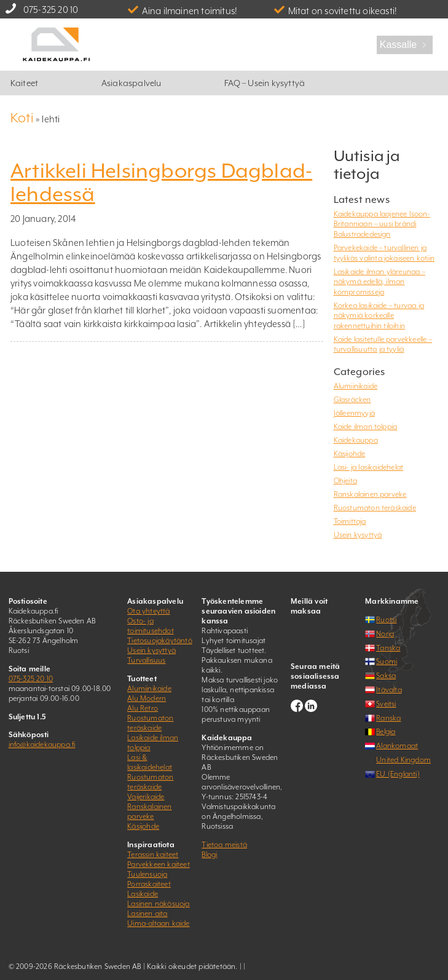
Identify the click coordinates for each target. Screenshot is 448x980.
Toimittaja (350, 521)
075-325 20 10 (51, 10)
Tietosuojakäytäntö (160, 641)
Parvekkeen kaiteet (159, 864)
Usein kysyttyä (358, 535)
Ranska (388, 718)
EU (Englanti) (398, 774)
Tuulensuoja (147, 874)
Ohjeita (345, 481)
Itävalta (389, 690)
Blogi (209, 855)
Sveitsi (386, 704)
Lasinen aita (147, 914)
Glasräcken (352, 400)
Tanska (388, 648)
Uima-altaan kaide (158, 923)
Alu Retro (143, 708)
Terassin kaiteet (153, 855)
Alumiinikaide (356, 386)
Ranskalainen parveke (370, 494)
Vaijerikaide (146, 797)
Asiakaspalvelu (132, 83)
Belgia (386, 732)
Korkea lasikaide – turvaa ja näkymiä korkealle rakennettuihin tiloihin (379, 316)
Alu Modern (147, 698)
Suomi (387, 662)
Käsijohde (350, 454)
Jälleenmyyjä (354, 413)
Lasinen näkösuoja (158, 904)
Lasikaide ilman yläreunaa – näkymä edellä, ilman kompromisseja (379, 282)
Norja (385, 634)
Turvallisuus (146, 660)
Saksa (386, 676)
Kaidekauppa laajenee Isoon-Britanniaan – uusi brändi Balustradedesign (382, 224)
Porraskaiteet (149, 884)
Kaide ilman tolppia (366, 427)
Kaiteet (24, 83)
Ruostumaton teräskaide (375, 508)
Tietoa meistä (224, 845)
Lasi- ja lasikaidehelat (369, 467)
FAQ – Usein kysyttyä (265, 83)
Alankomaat (397, 746)
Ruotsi (386, 620)
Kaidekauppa (356, 440)
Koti (22, 118)
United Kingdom (403, 760)
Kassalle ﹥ (405, 45)
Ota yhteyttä (148, 611)
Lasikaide (143, 894)
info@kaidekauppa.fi (42, 745)
